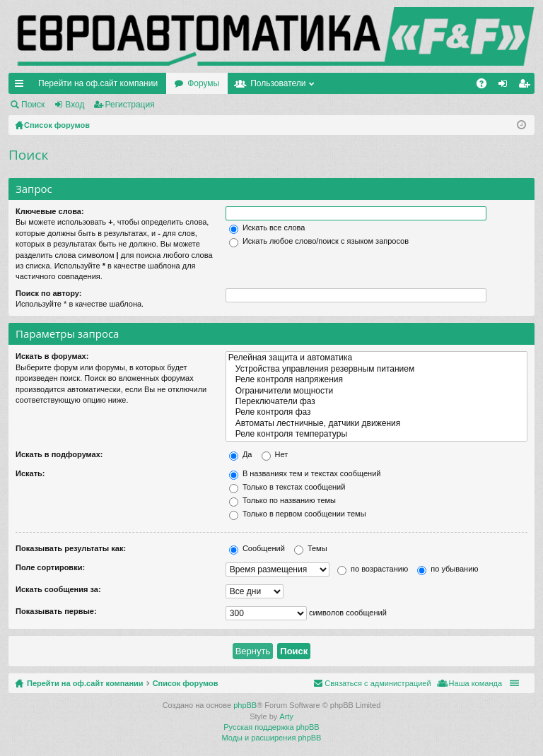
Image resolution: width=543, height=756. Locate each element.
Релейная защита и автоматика (376, 358)
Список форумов (186, 683)
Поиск (33, 105)
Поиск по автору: (48, 293)
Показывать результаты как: (71, 548)
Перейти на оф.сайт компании (98, 83)
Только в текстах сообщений (287, 487)
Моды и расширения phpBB (272, 738)
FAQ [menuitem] (486, 86)
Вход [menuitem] (506, 86)
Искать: (30, 473)
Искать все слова (267, 228)
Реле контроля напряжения (376, 380)
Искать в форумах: (52, 356)
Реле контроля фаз (376, 412)
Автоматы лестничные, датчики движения (376, 424)
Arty (286, 716)
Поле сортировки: (50, 567)
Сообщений (257, 548)
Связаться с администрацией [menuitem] (378, 683)
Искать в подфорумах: (59, 454)
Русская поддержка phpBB (271, 727)
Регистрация (130, 105)
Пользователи (278, 83)
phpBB (245, 705)
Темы (311, 548)
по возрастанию (373, 569)
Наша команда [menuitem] (475, 683)
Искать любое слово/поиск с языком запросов (319, 241)
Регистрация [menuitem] (527, 86)
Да (241, 454)
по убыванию (448, 569)
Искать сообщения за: (58, 589)
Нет (275, 454)
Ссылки (22, 86)
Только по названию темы (282, 500)
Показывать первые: (56, 611)
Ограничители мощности (376, 391)
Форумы (203, 83)
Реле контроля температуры (376, 434)
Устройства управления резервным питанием (376, 369)
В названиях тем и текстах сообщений (305, 473)
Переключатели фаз (376, 402)
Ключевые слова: (50, 211)
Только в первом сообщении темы (298, 514)
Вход (75, 105)
